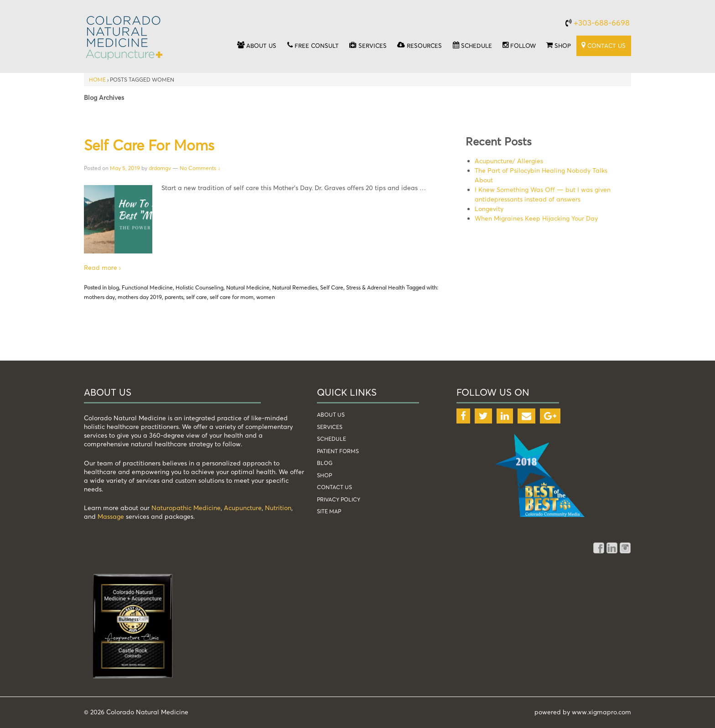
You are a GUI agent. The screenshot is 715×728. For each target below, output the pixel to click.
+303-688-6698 (602, 23)
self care (197, 297)
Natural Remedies (295, 287)
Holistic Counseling (199, 287)
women (266, 297)
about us (331, 415)
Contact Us (334, 487)
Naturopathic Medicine (186, 508)
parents (174, 297)
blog (114, 287)
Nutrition (278, 508)
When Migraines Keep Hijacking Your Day (536, 218)
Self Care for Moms (149, 145)
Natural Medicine (248, 287)
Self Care (332, 287)
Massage (111, 516)
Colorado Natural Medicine (146, 712)
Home (97, 80)
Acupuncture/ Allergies (509, 161)
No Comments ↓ (200, 168)
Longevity (489, 209)
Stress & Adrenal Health (376, 287)
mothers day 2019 (140, 297)
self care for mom (232, 297)
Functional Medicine (147, 287)
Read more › (102, 267)
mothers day (99, 297)
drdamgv (160, 168)
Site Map (329, 511)
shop (324, 475)
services (330, 427)
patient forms (338, 451)
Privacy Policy (339, 499)
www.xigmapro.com (601, 712)
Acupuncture (243, 508)
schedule (332, 439)
